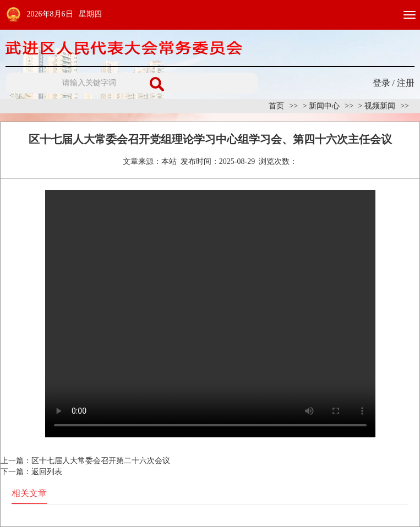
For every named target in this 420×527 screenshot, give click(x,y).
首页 (276, 106)
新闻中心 (324, 106)
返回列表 (47, 472)
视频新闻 (380, 106)
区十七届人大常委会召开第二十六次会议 (101, 461)
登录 (381, 83)
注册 (406, 83)
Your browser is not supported (210, 314)
